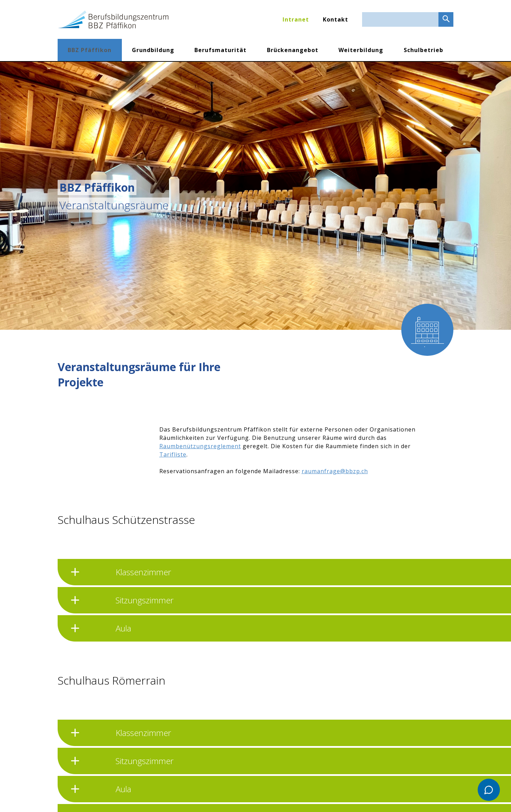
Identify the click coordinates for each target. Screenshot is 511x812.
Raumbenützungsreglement (200, 446)
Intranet (296, 19)
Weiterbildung (361, 50)
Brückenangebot (293, 50)
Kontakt (336, 19)
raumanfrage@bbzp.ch (335, 471)
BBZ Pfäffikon (90, 50)
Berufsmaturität (220, 50)
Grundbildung (153, 50)
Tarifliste (173, 454)
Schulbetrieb (424, 50)
